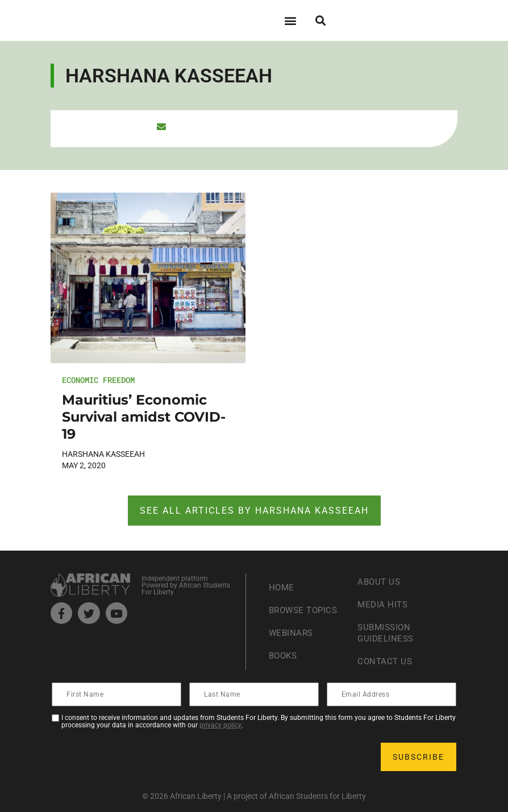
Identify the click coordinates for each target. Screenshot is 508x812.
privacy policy (220, 725)
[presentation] (139, 757)
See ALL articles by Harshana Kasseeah (254, 511)
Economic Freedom (98, 380)
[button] (290, 20)
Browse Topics (306, 610)
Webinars (292, 633)
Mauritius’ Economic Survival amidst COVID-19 (144, 417)
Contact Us (386, 661)
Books (284, 655)
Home (282, 587)
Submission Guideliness (387, 633)
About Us (380, 582)
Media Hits (384, 604)
